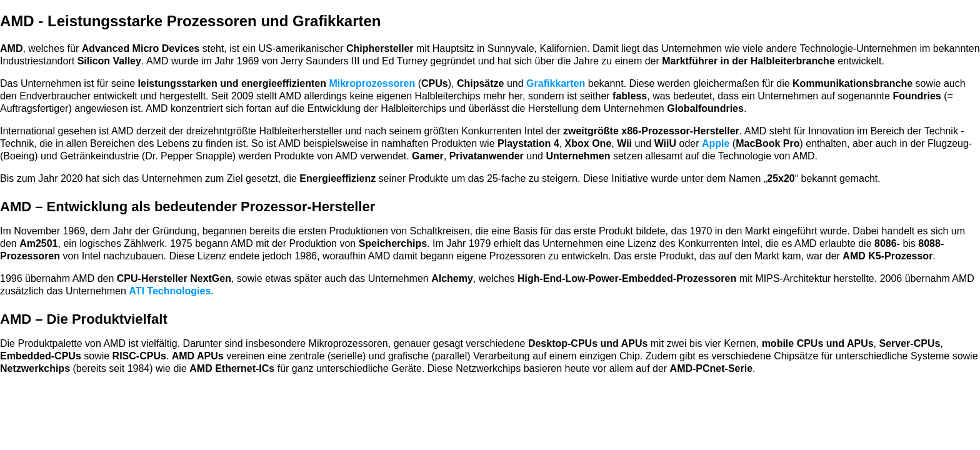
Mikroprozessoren (372, 83)
